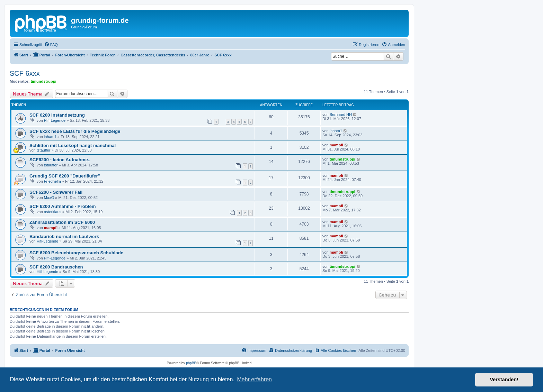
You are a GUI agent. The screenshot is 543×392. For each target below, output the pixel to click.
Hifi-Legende (55, 120)
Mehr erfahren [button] (254, 379)
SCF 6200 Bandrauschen (56, 267)
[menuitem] (51, 45)
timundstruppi (44, 81)
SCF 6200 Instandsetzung (57, 115)
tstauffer (44, 150)
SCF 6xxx (25, 73)
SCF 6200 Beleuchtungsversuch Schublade (76, 253)
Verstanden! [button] (504, 380)
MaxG (49, 198)
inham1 (50, 137)
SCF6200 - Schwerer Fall (56, 192)
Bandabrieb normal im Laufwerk (64, 236)
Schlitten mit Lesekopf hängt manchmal (73, 145)
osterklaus (53, 212)
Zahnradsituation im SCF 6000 (62, 222)
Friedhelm (52, 181)
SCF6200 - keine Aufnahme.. (60, 160)
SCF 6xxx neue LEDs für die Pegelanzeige (75, 131)
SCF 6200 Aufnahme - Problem (63, 206)
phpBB (191, 363)
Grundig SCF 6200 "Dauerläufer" (65, 176)
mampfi (336, 145)
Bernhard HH (341, 115)
